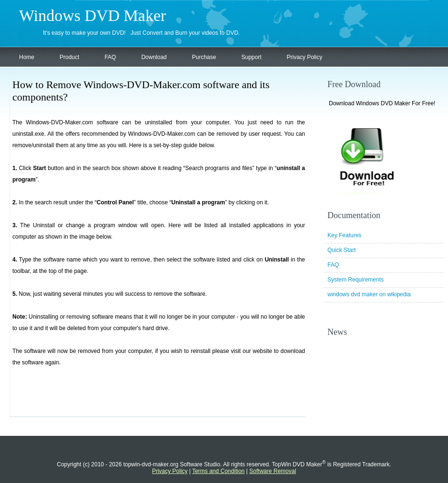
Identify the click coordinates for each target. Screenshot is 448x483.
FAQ (110, 57)
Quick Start (341, 250)
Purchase (204, 57)
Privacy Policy (305, 57)
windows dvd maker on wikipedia (369, 294)
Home (27, 57)
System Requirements (356, 280)
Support (251, 57)
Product (69, 57)
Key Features (344, 235)
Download (154, 57)
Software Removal (273, 471)
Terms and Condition (218, 471)
